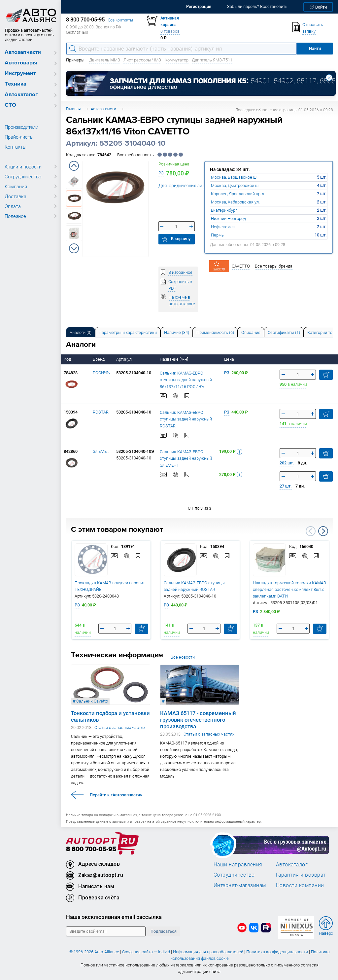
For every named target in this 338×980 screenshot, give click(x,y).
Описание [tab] (251, 332)
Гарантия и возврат (301, 875)
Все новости (183, 657)
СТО (10, 105)
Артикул (124, 359)
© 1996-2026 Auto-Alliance (94, 952)
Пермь (217, 235)
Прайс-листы (19, 137)
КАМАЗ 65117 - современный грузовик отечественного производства (198, 720)
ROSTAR (101, 412)
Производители (21, 127)
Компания (16, 186)
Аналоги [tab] (81, 332)
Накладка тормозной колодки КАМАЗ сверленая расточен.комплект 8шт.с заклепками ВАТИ (289, 589)
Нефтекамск (223, 227)
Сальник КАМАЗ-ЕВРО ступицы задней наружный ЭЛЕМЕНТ (186, 458)
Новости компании (300, 885)
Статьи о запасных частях (120, 727)
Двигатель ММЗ (105, 60)
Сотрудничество (23, 176)
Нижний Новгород (228, 218)
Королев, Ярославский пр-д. (238, 194)
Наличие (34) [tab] (177, 332)
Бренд (99, 359)
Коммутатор (177, 60)
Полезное (15, 216)
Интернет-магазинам (240, 885)
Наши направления (238, 864)
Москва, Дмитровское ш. (235, 185)
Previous (74, 166)
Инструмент (20, 73)
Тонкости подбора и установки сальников (110, 716)
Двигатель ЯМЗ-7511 (212, 60)
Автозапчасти (23, 52)
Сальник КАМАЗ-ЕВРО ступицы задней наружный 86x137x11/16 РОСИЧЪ (186, 380)
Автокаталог (21, 95)
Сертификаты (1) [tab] (284, 332)
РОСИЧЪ (101, 373)
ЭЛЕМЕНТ (102, 451)
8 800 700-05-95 (91, 849)
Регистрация (199, 6)
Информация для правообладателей (208, 952)
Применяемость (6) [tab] (215, 332)
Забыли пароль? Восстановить (257, 6)
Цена (230, 359)
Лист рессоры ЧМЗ (142, 60)
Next (74, 248)
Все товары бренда (274, 266)
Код (68, 359)
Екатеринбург (224, 210)
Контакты (16, 147)
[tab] (81, 332)
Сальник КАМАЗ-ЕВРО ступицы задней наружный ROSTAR (186, 419)
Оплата (13, 206)
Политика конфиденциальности (277, 952)
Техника (16, 84)
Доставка (16, 196)
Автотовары (21, 63)
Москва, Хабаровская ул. (235, 202)
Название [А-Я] (174, 359)
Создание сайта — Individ (146, 952)
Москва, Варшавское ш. (234, 177)
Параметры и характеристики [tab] (128, 332)
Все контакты (121, 20)
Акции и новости (23, 166)
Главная (73, 109)
